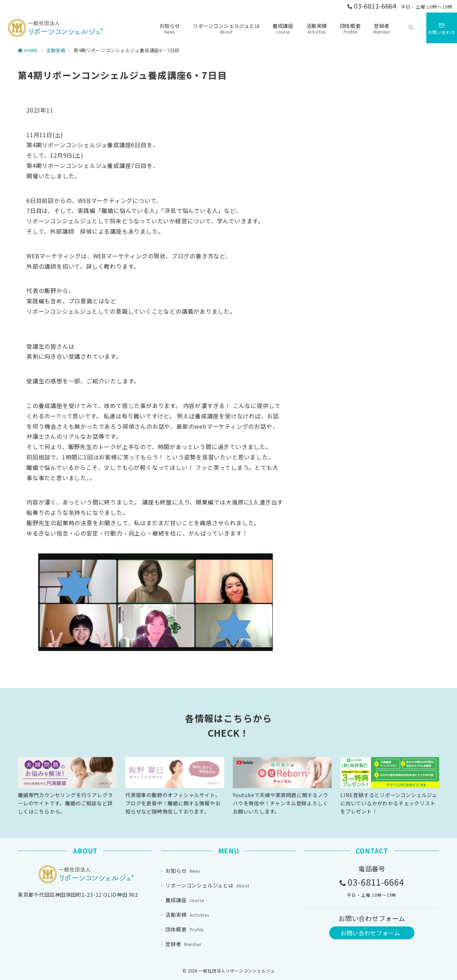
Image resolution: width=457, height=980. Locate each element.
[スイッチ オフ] (411, 28)
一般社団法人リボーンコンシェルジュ (237, 971)
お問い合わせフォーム (370, 933)
